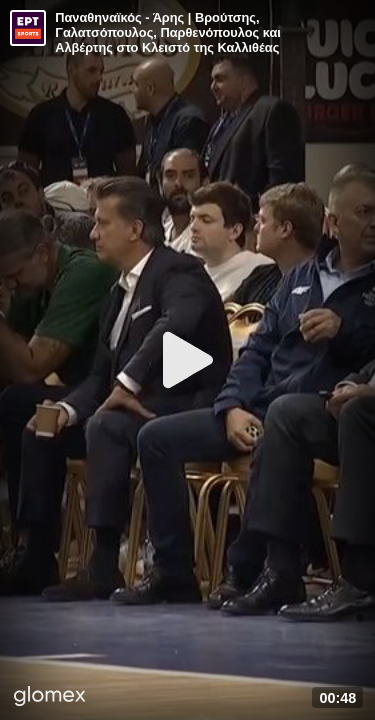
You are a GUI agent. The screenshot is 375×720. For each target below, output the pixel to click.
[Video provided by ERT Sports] (28, 28)
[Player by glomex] (50, 698)
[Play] (188, 360)
